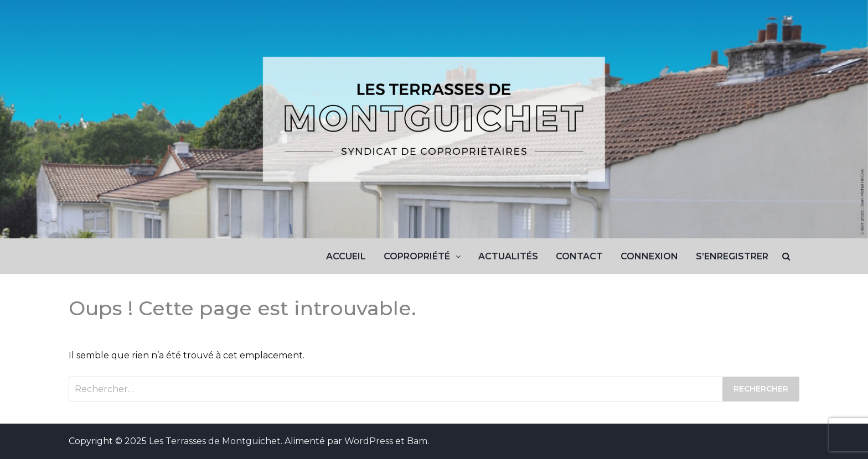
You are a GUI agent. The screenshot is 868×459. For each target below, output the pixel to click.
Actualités (508, 256)
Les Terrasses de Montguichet (215, 441)
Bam (417, 441)
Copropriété (417, 256)
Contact (579, 256)
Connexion (649, 256)
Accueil (346, 256)
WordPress (369, 441)
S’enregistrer (732, 256)
